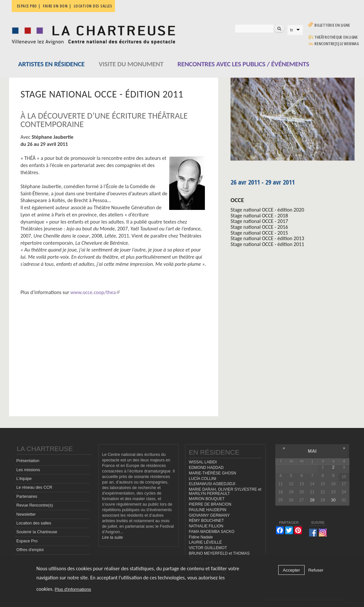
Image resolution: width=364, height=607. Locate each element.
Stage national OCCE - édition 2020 (267, 210)
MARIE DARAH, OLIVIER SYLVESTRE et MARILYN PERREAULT (225, 491)
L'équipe (24, 479)
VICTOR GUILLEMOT (208, 548)
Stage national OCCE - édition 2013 (267, 238)
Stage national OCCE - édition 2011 (267, 244)
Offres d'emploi (30, 550)
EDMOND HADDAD (206, 468)
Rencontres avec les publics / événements (244, 64)
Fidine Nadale (201, 537)
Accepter (291, 570)
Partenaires (27, 497)
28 (312, 500)
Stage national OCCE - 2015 (259, 233)
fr (292, 30)
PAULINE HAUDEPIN (207, 510)
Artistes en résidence (51, 64)
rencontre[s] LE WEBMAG (337, 44)
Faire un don (55, 6)
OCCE (237, 200)
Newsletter (26, 514)
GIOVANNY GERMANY (209, 515)
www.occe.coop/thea (95, 292)
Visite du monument (131, 64)
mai (312, 451)
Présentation (28, 461)
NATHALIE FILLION (206, 526)
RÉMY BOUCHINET (206, 521)
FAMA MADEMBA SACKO (211, 532)
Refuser (316, 570)
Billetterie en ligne (332, 25)
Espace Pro (27, 541)
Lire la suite (112, 537)
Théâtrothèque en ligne (336, 37)
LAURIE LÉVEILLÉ (205, 542)
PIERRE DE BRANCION (210, 504)
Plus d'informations (73, 589)
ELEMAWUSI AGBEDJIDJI (212, 484)
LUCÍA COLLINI (202, 479)
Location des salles (93, 6)
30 (333, 500)
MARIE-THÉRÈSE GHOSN (212, 473)
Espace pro (27, 6)
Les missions (28, 470)
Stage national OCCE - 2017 (259, 221)
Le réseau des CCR (34, 487)
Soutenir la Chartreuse (37, 532)
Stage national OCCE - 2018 (259, 216)
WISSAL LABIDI (203, 462)
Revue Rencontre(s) (35, 505)
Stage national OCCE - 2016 (259, 227)
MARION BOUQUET (207, 499)
